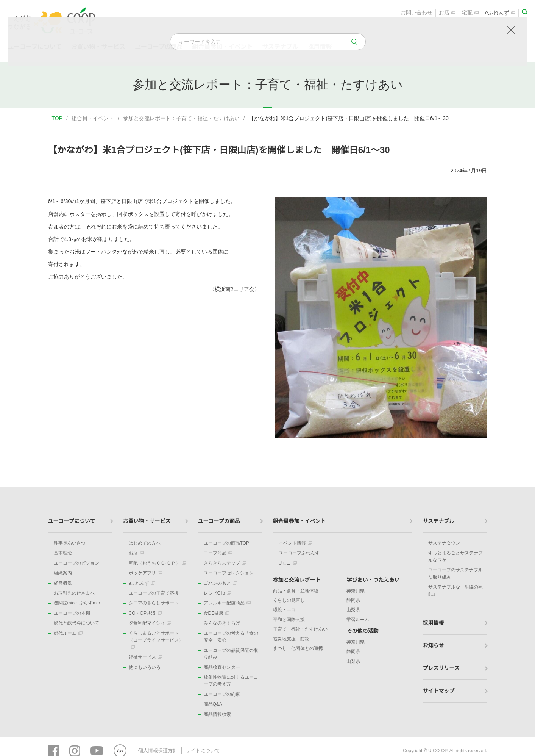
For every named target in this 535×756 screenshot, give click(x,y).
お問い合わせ (416, 14)
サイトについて (198, 750)
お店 (447, 14)
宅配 (470, 14)
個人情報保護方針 (156, 750)
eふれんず (500, 14)
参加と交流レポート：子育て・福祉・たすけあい (181, 118)
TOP (57, 118)
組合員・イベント (93, 118)
